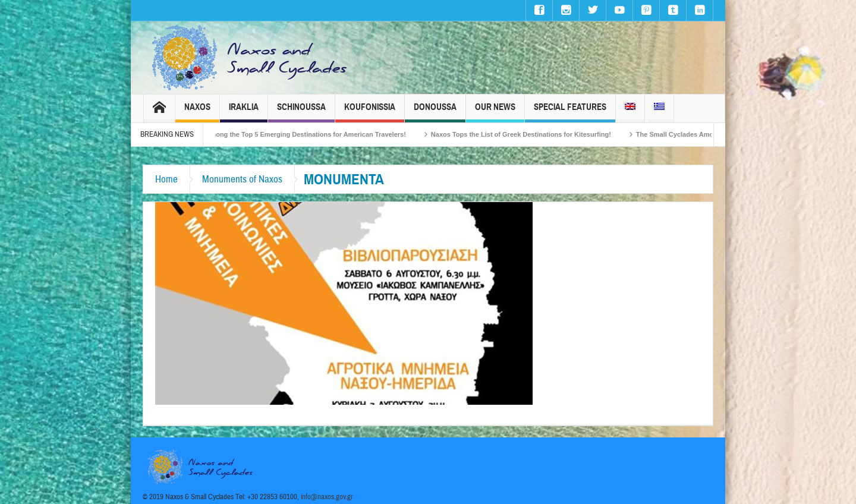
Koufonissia (370, 112)
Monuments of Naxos (242, 179)
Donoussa (435, 112)
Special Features (570, 112)
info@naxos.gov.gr (327, 497)
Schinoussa (301, 112)
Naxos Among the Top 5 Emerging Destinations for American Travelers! (302, 134)
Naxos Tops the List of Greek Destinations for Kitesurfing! (528, 134)
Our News (495, 112)
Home (166, 179)
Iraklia (244, 112)
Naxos (197, 112)
